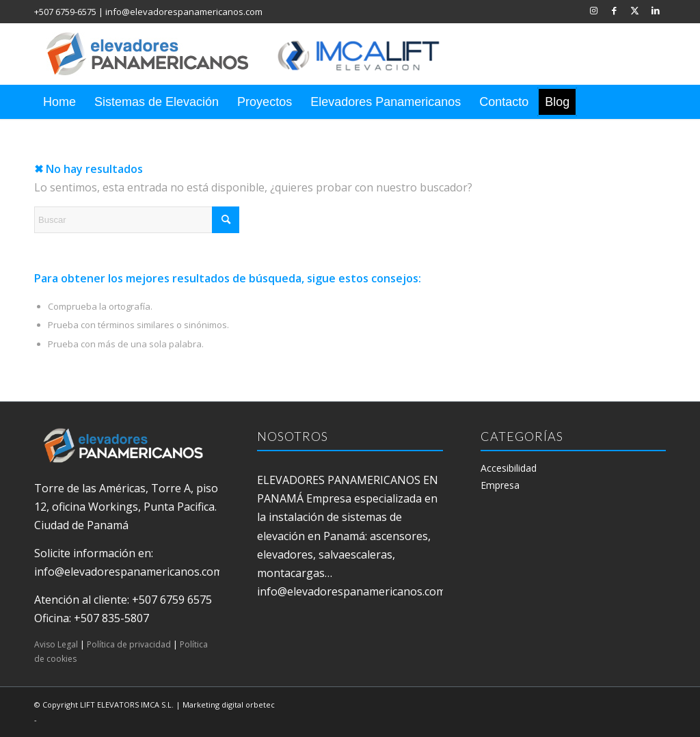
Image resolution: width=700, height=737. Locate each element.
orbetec (260, 705)
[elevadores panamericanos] (256, 54)
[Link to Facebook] (614, 10)
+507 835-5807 (111, 618)
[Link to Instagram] (594, 10)
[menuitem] (59, 102)
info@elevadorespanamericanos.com (184, 12)
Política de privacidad (129, 644)
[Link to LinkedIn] (656, 10)
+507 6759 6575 (172, 600)
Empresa (500, 485)
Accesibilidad (509, 468)
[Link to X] (635, 10)
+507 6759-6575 (65, 12)
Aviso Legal (56, 644)
